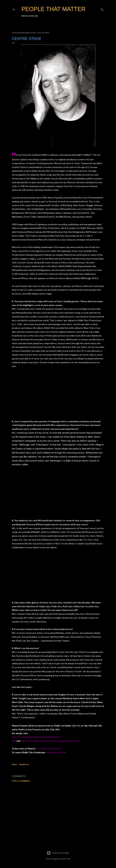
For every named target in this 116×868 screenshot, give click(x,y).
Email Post (24, 764)
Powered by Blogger (58, 853)
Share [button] (14, 764)
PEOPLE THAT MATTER (53, 9)
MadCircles (66, 859)
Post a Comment (21, 781)
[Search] (102, 9)
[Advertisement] (58, 813)
